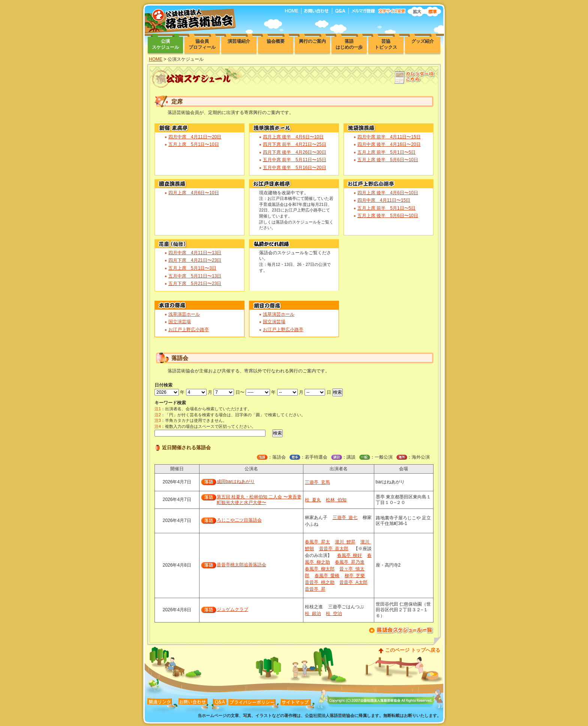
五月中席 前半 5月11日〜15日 (295, 160)
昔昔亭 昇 (315, 589)
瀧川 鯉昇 (345, 542)
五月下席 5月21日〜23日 (195, 283)
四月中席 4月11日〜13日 (195, 253)
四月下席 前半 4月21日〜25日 (295, 144)
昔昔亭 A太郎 (353, 582)
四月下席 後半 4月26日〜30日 (295, 152)
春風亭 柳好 (350, 555)
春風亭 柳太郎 (320, 569)
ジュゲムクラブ (232, 609)
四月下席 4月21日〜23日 (195, 260)
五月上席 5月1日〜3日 (192, 268)
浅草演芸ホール (184, 314)
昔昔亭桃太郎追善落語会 (241, 565)
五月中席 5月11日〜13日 (195, 276)
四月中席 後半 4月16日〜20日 (389, 144)
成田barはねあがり (236, 481)
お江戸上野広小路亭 (189, 330)
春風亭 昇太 (317, 542)
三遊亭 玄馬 (317, 482)
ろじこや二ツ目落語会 (239, 520)
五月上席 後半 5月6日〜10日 (388, 160)
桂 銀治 (313, 613)
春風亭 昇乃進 (350, 562)
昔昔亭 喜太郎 (334, 549)
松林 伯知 (336, 500)
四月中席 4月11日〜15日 (384, 200)
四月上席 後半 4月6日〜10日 (293, 137)
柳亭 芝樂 (355, 576)
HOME (156, 59)
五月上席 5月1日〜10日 (194, 144)
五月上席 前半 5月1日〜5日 (386, 152)
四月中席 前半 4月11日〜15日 (389, 137)
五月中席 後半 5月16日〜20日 (295, 168)
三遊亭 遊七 (345, 517)
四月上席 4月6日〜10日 (194, 193)
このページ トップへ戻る (413, 650)
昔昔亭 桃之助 (320, 582)
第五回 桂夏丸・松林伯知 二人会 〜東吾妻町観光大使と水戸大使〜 (259, 500)
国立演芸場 (180, 322)
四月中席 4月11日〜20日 (195, 137)
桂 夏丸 (313, 500)
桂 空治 (334, 613)
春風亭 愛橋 (327, 576)
